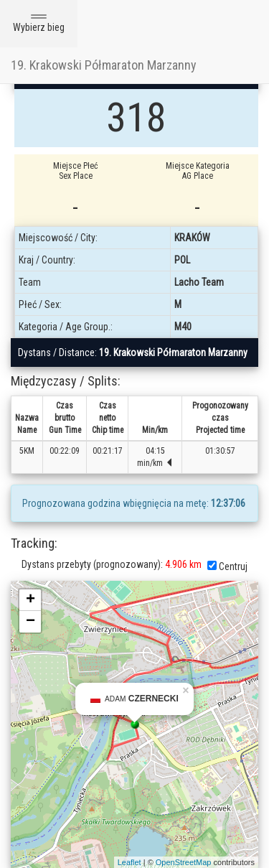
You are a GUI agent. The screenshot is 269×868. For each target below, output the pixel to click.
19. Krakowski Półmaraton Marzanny (104, 65)
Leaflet (129, 862)
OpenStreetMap (184, 862)
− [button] (30, 622)
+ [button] (30, 600)
